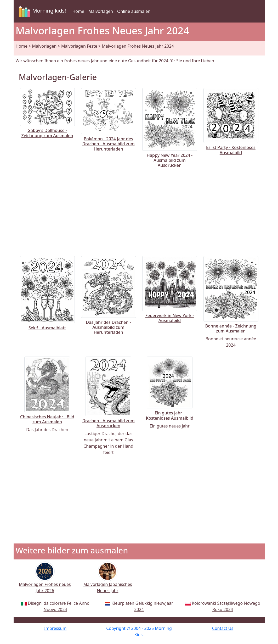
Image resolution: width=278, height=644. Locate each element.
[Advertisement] (139, 211)
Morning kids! (41, 11)
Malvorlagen (101, 11)
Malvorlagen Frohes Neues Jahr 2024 (138, 46)
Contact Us (223, 628)
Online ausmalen (134, 11)
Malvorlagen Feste (79, 46)
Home (78, 11)
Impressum (55, 628)
